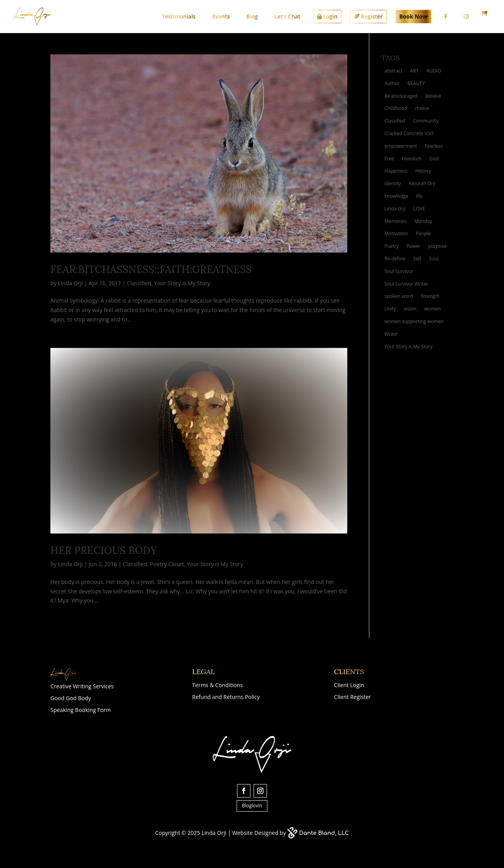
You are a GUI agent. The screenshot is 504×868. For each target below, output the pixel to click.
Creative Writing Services (82, 687)
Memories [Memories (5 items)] (395, 221)
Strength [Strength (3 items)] (430, 296)
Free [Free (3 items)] (389, 159)
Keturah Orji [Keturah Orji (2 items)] (422, 183)
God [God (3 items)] (434, 159)
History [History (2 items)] (423, 171)
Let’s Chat (287, 16)
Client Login (349, 686)
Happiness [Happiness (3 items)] (396, 171)
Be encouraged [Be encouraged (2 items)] (401, 96)
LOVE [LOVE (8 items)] (419, 209)
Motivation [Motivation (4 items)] (396, 233)
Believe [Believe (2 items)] (433, 96)
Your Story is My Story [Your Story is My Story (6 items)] (408, 347)
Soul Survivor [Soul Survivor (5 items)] (399, 271)
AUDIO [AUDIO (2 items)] (434, 71)
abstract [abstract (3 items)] (393, 71)
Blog (252, 16)
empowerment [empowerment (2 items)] (401, 146)
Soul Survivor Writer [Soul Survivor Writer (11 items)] (406, 284)
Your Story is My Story (182, 283)
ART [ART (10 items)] (414, 71)
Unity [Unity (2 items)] (390, 309)
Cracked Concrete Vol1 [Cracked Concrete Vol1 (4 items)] (409, 133)
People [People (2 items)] (423, 233)
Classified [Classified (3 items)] (395, 121)
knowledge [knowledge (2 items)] (396, 196)
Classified (139, 283)
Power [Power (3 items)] (413, 246)
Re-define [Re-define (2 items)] (395, 259)
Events (221, 16)
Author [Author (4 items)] (392, 83)
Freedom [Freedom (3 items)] (411, 159)
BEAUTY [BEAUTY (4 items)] (416, 83)
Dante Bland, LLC (324, 833)
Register (368, 16)
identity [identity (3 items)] (393, 183)
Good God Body (71, 699)
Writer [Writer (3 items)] (391, 334)
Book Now (413, 16)
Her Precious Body (104, 550)
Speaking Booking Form (81, 710)
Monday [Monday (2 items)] (423, 221)
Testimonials (179, 16)
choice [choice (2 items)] (422, 108)
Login (327, 16)
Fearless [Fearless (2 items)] (434, 146)
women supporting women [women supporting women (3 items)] (414, 321)
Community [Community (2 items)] (426, 121)
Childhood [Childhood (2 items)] (396, 108)
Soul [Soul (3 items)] (434, 259)
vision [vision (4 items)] (410, 309)
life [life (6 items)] (419, 196)
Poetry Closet (167, 564)
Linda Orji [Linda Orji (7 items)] (395, 209)
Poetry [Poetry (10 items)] (391, 246)
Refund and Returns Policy (226, 697)
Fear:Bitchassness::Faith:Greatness (151, 269)
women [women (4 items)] (432, 309)
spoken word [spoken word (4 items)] (399, 296)
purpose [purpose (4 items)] (437, 246)
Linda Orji (70, 283)
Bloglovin (252, 806)
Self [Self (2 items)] (417, 259)
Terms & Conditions (218, 686)
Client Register (352, 697)
